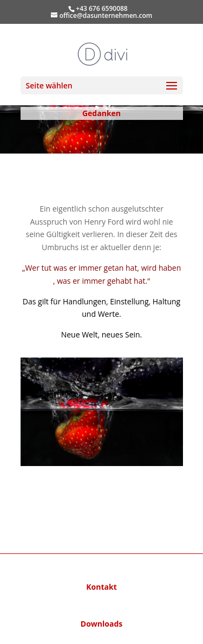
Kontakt (101, 587)
